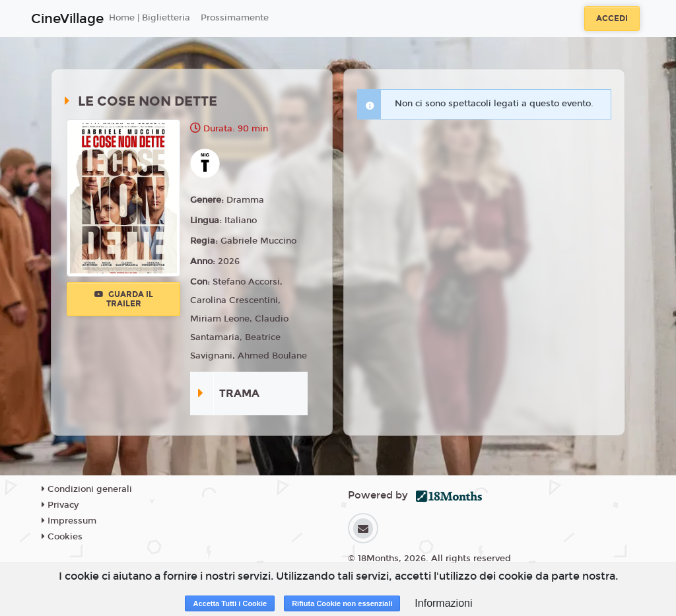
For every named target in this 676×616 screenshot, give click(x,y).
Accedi (612, 18)
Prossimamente (235, 18)
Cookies (62, 537)
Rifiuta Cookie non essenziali (342, 603)
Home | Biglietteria (150, 18)
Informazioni (443, 603)
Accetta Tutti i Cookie (230, 603)
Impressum (69, 521)
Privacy (60, 505)
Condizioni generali (87, 489)
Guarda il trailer (124, 299)
